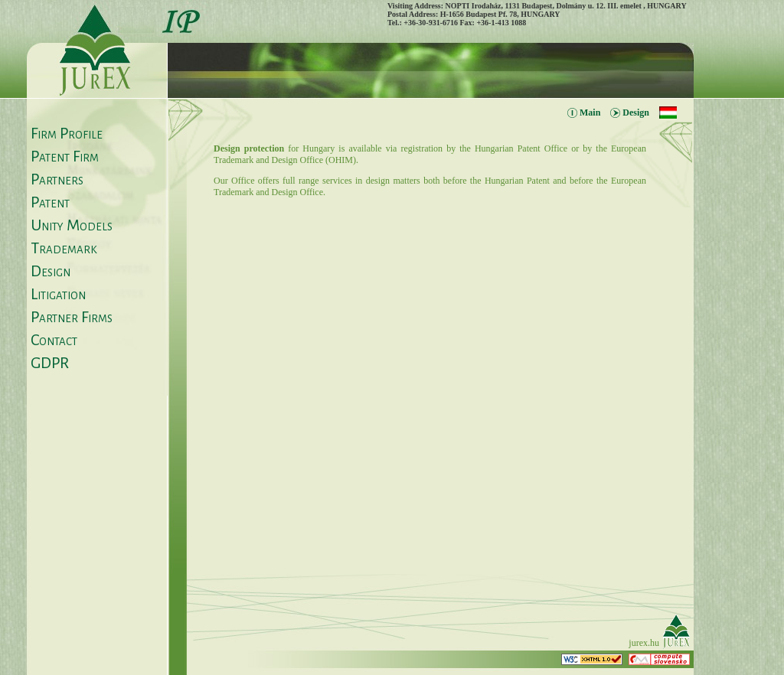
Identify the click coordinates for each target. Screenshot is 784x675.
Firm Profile (67, 133)
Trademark (64, 248)
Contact (54, 340)
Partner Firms (72, 317)
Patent (50, 202)
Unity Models (72, 225)
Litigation (58, 294)
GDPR (50, 363)
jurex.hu (644, 643)
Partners (57, 179)
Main (590, 112)
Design (51, 271)
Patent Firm (65, 156)
